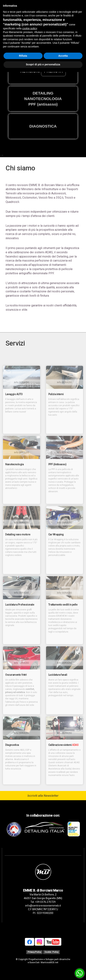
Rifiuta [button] (23, 56)
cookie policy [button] (30, 28)
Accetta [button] (63, 56)
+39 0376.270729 (45, 902)
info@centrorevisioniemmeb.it (43, 906)
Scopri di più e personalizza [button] (43, 64)
